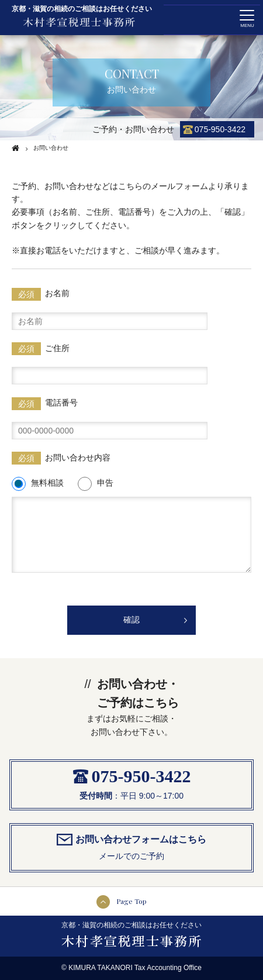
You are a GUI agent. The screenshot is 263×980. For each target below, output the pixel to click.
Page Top (131, 901)
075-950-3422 (220, 129)
